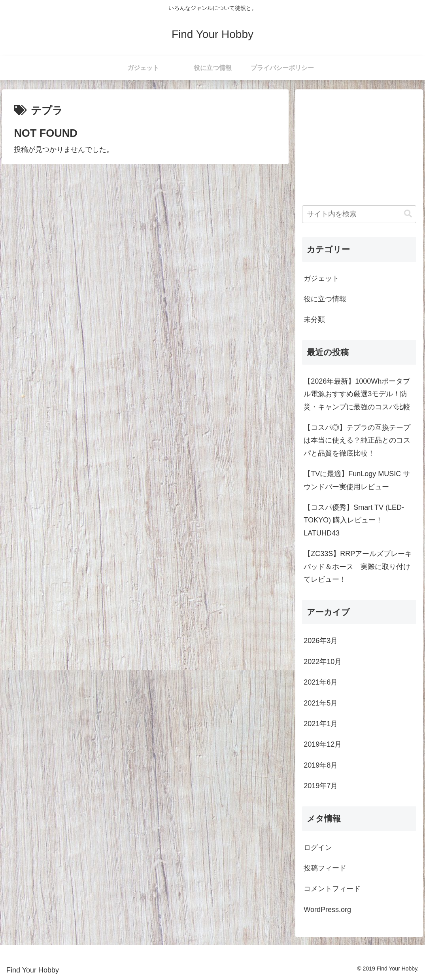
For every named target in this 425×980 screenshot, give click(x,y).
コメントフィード (332, 889)
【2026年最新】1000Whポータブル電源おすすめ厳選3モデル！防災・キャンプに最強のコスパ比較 (357, 394)
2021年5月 (321, 703)
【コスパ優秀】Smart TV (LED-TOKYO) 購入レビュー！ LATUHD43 (354, 520)
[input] (359, 214)
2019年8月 (321, 765)
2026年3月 (321, 641)
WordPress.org (327, 910)
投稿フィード (325, 868)
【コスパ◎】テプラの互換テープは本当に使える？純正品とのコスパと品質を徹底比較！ (357, 440)
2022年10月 (323, 662)
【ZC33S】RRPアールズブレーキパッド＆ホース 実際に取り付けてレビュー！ (358, 567)
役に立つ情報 (325, 299)
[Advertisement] (359, 146)
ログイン (318, 848)
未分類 (314, 320)
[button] (408, 214)
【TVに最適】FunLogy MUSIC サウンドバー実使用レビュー (357, 480)
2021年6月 (321, 682)
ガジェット (321, 278)
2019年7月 (321, 786)
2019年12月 (323, 744)
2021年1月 (321, 724)
